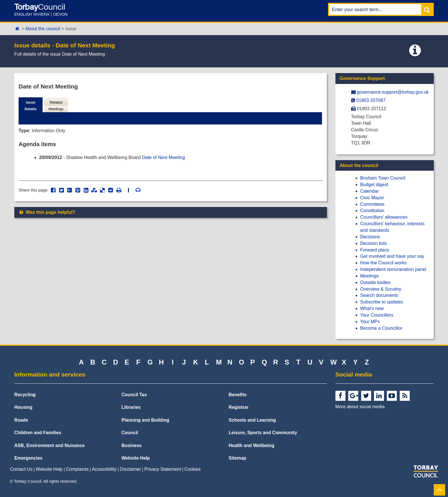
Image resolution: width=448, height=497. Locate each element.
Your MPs (370, 322)
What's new (372, 308)
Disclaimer (131, 469)
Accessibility (104, 469)
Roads (21, 420)
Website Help (136, 458)
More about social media (360, 407)
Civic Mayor (372, 198)
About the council (43, 29)
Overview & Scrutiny (381, 289)
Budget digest (374, 185)
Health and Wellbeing (251, 445)
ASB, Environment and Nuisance (49, 445)
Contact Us (21, 469)
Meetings (370, 276)
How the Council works (384, 263)
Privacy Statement (163, 469)
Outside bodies (376, 282)
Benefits (237, 395)
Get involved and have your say (392, 256)
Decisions (370, 237)
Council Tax (134, 395)
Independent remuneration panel (393, 269)
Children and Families (38, 433)
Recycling (25, 395)
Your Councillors (377, 315)
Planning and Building (145, 420)
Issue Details (31, 106)
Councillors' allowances (384, 217)
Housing (23, 407)
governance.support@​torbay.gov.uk (393, 92)
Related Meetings (56, 106)
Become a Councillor (381, 328)
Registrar (239, 407)
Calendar (370, 191)
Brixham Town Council (383, 178)
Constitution (372, 211)
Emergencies (28, 458)
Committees (372, 204)
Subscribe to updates (382, 302)
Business (131, 445)
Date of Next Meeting (163, 157)
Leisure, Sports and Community (263, 433)
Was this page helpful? (47, 212)
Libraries (131, 407)
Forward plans (375, 250)
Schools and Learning (252, 420)
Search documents (379, 295)
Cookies (192, 469)
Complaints (77, 469)
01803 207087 (371, 100)
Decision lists (374, 243)
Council (130, 433)
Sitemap (237, 458)
